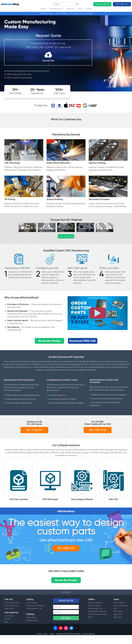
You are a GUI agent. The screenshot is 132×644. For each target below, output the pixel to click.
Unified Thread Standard (97, 623)
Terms (52, 643)
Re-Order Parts (32, 629)
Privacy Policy (42, 643)
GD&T (90, 626)
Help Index (118, 626)
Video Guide (9, 617)
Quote (80, 9)
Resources (118, 623)
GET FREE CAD (122, 4)
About (43, 9)
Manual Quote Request (35, 614)
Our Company (119, 612)
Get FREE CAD (66, 557)
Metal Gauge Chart (95, 617)
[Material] (66, 616)
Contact (89, 9)
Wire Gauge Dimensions (97, 620)
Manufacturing (56, 9)
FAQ (115, 617)
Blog (6, 631)
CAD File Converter (95, 612)
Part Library (118, 620)
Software (70, 9)
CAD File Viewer (94, 614)
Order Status (31, 626)
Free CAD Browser (11, 614)
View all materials (66, 236)
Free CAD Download (12, 612)
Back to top (66, 601)
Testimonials (9, 625)
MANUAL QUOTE (102, 4)
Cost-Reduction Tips (34, 617)
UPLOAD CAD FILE (66, 609)
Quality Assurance (121, 614)
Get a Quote (34, 430)
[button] (55, 637)
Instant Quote (32, 612)
